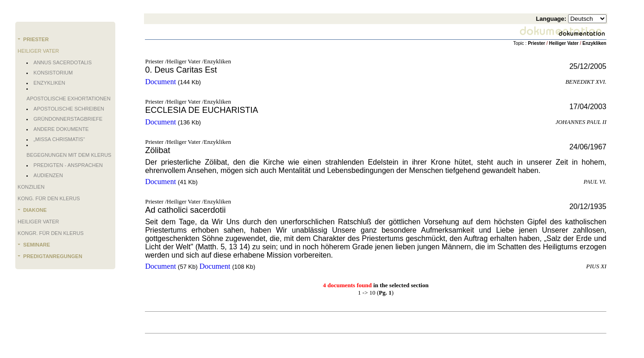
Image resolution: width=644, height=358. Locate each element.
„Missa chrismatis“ (59, 139)
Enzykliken (49, 83)
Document (160, 82)
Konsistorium (53, 73)
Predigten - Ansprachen (68, 165)
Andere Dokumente (61, 129)
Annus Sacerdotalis (63, 62)
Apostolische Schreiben (69, 109)
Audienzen (48, 175)
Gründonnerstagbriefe (68, 119)
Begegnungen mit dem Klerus (69, 155)
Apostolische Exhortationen (68, 99)
